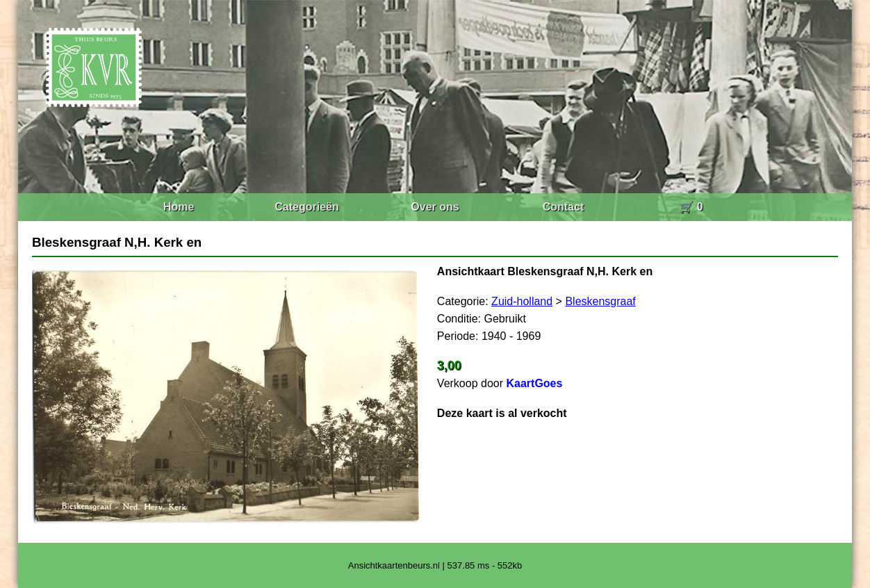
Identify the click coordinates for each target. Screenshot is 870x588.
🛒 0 (691, 207)
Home (179, 207)
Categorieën (306, 207)
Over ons (435, 207)
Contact (564, 207)
